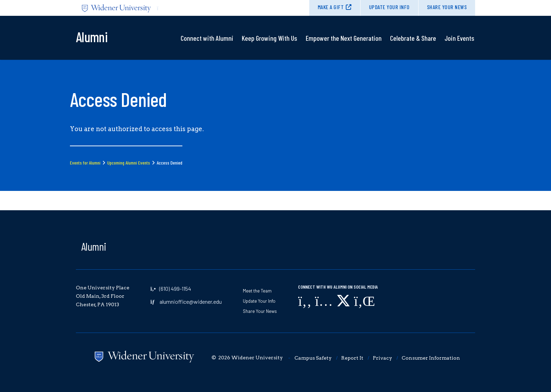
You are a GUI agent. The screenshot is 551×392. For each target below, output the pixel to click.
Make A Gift (331, 7)
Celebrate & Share (413, 38)
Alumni (94, 246)
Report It (352, 358)
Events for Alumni (85, 163)
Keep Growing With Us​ (270, 38)
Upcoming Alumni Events (129, 163)
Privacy (383, 358)
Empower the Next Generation (344, 38)
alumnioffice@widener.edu (191, 301)
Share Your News (447, 7)
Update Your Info (389, 7)
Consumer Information (431, 358)
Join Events (459, 38)
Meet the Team (257, 291)
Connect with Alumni (207, 38)
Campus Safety (313, 358)
